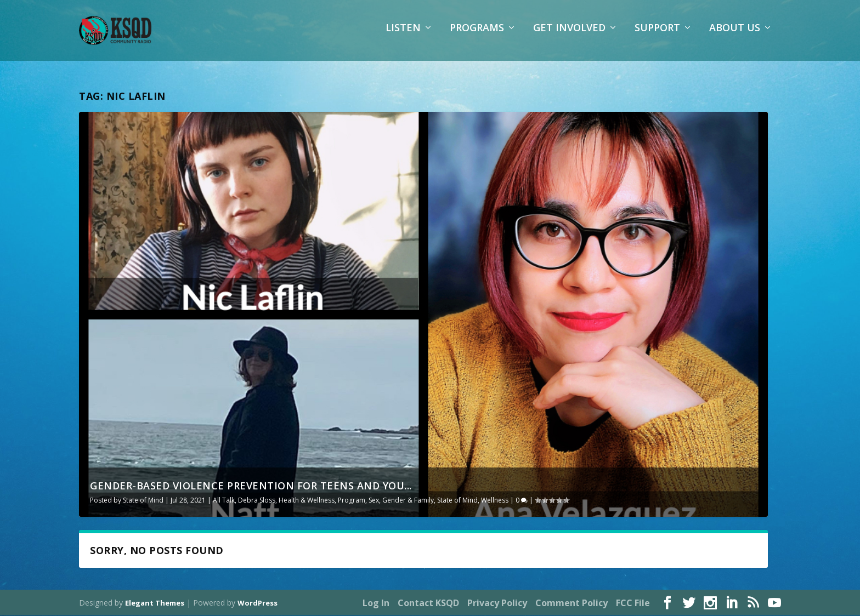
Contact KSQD (428, 603)
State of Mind (143, 500)
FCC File (633, 603)
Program (352, 500)
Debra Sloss (257, 500)
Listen (403, 36)
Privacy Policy (497, 603)
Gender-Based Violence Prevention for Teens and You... (251, 486)
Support (657, 36)
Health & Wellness (307, 500)
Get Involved (569, 36)
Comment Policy (572, 603)
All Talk (224, 500)
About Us (735, 36)
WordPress (258, 603)
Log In (376, 603)
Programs (477, 36)
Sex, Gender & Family (401, 500)
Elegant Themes (155, 603)
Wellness (495, 500)
